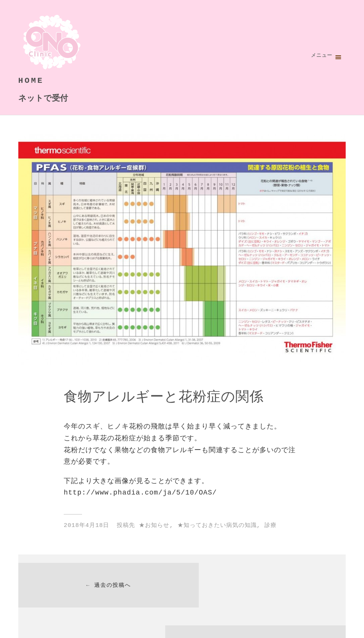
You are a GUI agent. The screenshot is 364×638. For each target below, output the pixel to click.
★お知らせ (154, 525)
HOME (31, 81)
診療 (271, 525)
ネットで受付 (43, 98)
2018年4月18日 (86, 525)
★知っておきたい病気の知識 (217, 525)
